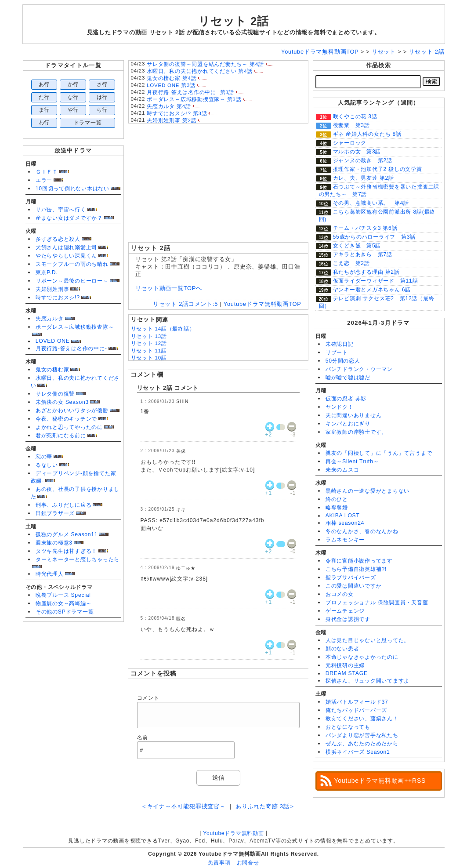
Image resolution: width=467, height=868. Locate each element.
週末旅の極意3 (54, 543)
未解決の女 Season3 (62, 402)
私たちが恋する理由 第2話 (366, 272)
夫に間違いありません (354, 415)
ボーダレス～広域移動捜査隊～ (75, 327)
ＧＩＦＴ (47, 172)
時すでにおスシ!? (58, 298)
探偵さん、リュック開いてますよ (368, 681)
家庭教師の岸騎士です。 (356, 432)
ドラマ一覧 (88, 123)
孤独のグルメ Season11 (67, 534)
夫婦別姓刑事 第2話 (172, 120)
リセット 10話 (149, 358)
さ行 (102, 84)
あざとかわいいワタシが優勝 (72, 410)
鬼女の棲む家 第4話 (172, 78)
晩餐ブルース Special (63, 595)
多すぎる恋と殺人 (58, 239)
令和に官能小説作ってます (359, 561)
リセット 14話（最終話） (163, 329)
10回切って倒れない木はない (72, 189)
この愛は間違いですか (354, 586)
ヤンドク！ (340, 407)
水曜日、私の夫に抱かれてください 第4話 (200, 71)
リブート (337, 352)
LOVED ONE (53, 341)
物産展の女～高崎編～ (64, 603)
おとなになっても (348, 727)
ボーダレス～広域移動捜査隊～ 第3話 (194, 99)
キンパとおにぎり (348, 424)
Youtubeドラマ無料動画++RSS (380, 781)
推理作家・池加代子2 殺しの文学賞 (378, 169)
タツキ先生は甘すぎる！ (66, 551)
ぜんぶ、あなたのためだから (362, 744)
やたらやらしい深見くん (66, 256)
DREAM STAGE (347, 673)
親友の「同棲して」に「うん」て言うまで (379, 453)
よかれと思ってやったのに (69, 427)
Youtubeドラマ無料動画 (233, 833)
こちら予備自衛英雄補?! (356, 569)
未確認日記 (340, 344)
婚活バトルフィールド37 (357, 702)
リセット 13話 (149, 336)
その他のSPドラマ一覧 (65, 612)
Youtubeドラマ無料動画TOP (262, 304)
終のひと (337, 499)
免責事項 (219, 863)
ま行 (44, 110)
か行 (73, 84)
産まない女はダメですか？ (69, 218)
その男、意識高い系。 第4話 (371, 203)
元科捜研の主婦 (345, 665)
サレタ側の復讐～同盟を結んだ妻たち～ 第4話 (205, 64)
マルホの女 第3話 (357, 152)
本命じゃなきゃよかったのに (362, 657)
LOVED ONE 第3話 (171, 85)
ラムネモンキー (345, 540)
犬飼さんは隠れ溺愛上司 (66, 247)
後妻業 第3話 (351, 125)
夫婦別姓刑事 (52, 289)
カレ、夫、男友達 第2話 (364, 178)
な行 (73, 97)
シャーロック (350, 143)
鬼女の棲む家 (52, 370)
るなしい (47, 465)
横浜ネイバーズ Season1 (358, 752)
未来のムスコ (342, 470)
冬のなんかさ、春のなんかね (362, 531)
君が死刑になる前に (61, 436)
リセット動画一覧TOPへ (169, 288)
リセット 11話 (149, 351)
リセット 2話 (234, 21)
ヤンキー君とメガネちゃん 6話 (372, 290)
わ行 (44, 123)
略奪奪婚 (337, 508)
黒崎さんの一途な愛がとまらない (368, 491)
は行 (102, 97)
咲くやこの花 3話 (355, 116)
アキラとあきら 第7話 (363, 254)
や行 (73, 110)
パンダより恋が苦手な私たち (362, 735)
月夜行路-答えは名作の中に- (71, 349)
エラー (44, 180)
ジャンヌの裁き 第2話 (363, 160)
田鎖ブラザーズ (55, 513)
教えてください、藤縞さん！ (362, 719)
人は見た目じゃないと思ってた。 (368, 640)
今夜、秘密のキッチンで (66, 419)
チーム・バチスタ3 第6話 (365, 228)
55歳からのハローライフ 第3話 (375, 237)
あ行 (44, 84)
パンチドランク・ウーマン (359, 369)
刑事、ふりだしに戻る (64, 505)
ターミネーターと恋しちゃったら (78, 559)
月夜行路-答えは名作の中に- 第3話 (190, 92)
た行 (44, 97)
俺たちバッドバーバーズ (356, 710)
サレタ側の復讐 (55, 394)
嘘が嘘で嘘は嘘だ (348, 378)
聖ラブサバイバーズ (351, 577)
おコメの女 (340, 594)
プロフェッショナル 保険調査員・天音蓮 (377, 603)
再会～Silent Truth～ (352, 461)
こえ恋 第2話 (351, 263)
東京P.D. (47, 272)
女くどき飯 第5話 (357, 246)
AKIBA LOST (343, 516)
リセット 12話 (149, 343)
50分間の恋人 (343, 361)
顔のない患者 (342, 649)
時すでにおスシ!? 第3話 (177, 113)
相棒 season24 (345, 523)
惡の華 (44, 457)
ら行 (102, 110)
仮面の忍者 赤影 (346, 399)
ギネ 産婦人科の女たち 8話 (367, 134)
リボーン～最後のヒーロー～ (72, 281)
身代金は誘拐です (348, 619)
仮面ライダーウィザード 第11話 (376, 281)
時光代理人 (50, 574)
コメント (148, 698)
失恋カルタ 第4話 (169, 106)
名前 (143, 737)
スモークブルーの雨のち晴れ (72, 264)
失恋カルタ (50, 319)
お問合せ (248, 863)
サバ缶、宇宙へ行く (61, 210)
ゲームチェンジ (345, 611)
